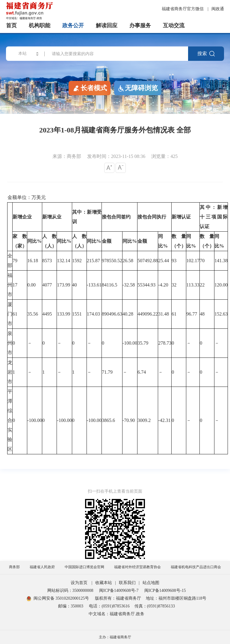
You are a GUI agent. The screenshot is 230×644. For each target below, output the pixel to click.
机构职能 (40, 25)
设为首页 (79, 583)
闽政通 (218, 9)
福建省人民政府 (42, 567)
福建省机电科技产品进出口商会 (196, 567)
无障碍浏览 (138, 88)
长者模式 (90, 88)
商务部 (14, 567)
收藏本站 (104, 583)
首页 (11, 25)
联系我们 (127, 583)
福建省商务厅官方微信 (183, 9)
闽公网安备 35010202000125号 (58, 598)
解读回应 (107, 25)
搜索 (206, 54)
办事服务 (140, 25)
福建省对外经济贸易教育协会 (137, 567)
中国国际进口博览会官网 (84, 567)
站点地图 (151, 583)
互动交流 (174, 25)
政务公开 (73, 25)
